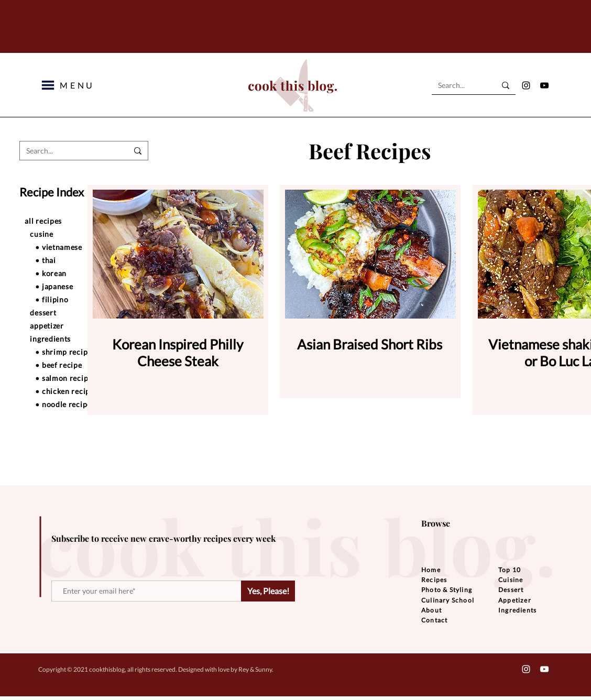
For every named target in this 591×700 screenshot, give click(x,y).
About (431, 610)
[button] (48, 85)
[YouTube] (544, 85)
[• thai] (82, 260)
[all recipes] (72, 221)
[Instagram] (526, 85)
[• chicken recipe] (82, 391)
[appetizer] (77, 325)
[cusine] (77, 234)
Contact (434, 620)
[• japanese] (82, 286)
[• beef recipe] (82, 365)
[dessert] (77, 312)
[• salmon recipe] (82, 378)
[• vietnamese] (82, 247)
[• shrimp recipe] (82, 352)
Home (431, 570)
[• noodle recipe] (82, 404)
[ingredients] (77, 338)
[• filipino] (82, 299)
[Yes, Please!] (268, 591)
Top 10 (510, 570)
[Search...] (459, 85)
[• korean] (82, 273)
